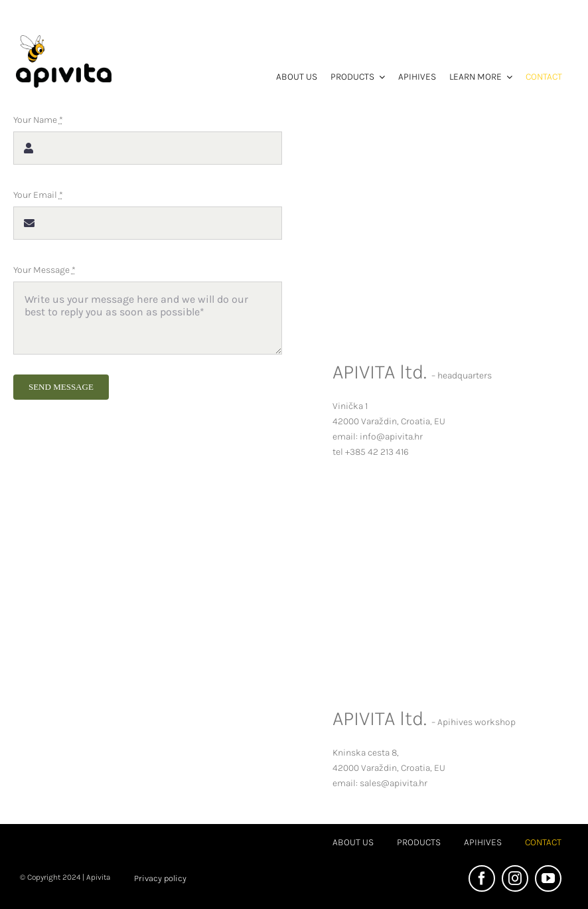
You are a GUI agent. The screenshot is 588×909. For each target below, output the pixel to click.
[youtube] (548, 878)
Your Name (38, 120)
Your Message (44, 270)
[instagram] (515, 878)
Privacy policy (160, 878)
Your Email (38, 195)
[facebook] (482, 878)
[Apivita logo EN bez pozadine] (64, 40)
